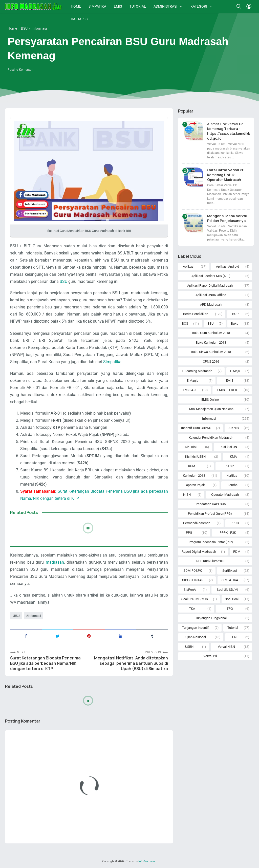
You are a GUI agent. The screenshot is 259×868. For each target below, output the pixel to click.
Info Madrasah (147, 861)
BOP (235, 314)
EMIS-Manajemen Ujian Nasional (211, 409)
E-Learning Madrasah (197, 371)
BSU (63, 281)
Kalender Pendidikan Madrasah (211, 438)
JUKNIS (233, 428)
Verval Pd (210, 656)
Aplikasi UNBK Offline (211, 295)
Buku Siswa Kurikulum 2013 (211, 352)
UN (234, 637)
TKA (192, 609)
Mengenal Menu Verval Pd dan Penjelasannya (227, 218)
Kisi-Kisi (191, 447)
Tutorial (233, 628)
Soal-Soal (232, 599)
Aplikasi (189, 266)
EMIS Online (210, 400)
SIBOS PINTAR (193, 580)
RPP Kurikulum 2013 (211, 561)
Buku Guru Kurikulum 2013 (211, 333)
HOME (76, 6)
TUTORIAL (138, 6)
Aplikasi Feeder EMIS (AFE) (211, 276)
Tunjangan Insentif (196, 628)
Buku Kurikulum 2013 (211, 343)
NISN (187, 495)
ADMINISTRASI (165, 6)
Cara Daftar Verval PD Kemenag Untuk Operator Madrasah (226, 175)
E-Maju (235, 371)
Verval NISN (226, 647)
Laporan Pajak (195, 485)
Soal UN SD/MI (228, 590)
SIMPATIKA (97, 6)
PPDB (235, 523)
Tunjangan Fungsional (211, 618)
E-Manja (192, 381)
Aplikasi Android (228, 266)
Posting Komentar (20, 70)
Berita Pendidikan (196, 314)
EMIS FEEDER (227, 390)
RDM (237, 552)
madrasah (55, 562)
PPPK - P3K (228, 533)
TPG (230, 609)
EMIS (118, 6)
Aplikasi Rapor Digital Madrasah (210, 285)
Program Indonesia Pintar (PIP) (211, 542)
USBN (189, 647)
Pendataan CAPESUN (211, 504)
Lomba (233, 485)
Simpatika (112, 362)
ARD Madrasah (211, 304)
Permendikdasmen (197, 523)
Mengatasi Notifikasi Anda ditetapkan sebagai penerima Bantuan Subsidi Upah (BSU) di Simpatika (131, 663)
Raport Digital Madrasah (199, 552)
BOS (185, 324)
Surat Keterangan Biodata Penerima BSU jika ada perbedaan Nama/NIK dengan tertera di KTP (45, 663)
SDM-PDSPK (193, 571)
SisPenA (190, 590)
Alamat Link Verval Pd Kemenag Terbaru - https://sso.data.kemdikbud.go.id (229, 131)
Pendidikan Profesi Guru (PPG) (210, 514)
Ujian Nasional (196, 637)
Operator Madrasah (225, 495)
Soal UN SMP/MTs (195, 599)
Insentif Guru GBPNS (196, 428)
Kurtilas (232, 476)
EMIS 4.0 (189, 390)
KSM (192, 466)
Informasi (34, 616)
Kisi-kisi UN (229, 447)
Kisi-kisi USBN (195, 457)
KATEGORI (199, 6)
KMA (233, 457)
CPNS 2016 (211, 362)
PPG (189, 533)
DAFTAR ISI (80, 19)
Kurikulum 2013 (194, 476)
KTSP (230, 466)
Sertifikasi (230, 571)
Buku (235, 324)
